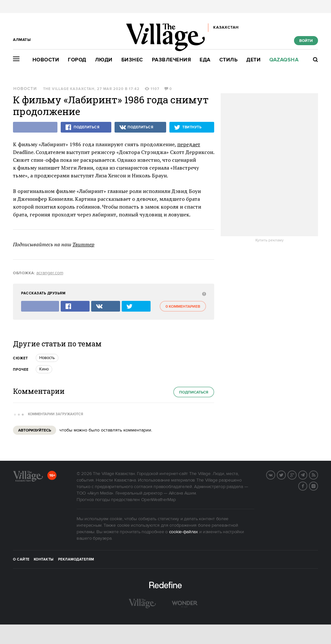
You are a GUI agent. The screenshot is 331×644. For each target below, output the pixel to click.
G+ (296, 474)
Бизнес (132, 60)
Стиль (229, 60)
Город (77, 60)
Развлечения (172, 60)
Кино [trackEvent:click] (44, 369)
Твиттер (83, 244)
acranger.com (50, 273)
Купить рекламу (270, 240)
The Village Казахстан (69, 89)
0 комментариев (183, 307)
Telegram (307, 474)
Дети (253, 60)
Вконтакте (275, 474)
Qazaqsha (284, 60)
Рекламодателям (76, 560)
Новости (46, 60)
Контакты (44, 560)
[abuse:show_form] (203, 294)
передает (189, 144)
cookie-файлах (184, 532)
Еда (205, 60)
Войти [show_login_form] (306, 41)
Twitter (286, 474)
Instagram (318, 485)
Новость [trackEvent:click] (47, 358)
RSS (318, 474)
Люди (104, 60)
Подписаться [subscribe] (194, 392)
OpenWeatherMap (159, 500)
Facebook (307, 485)
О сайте (21, 560)
